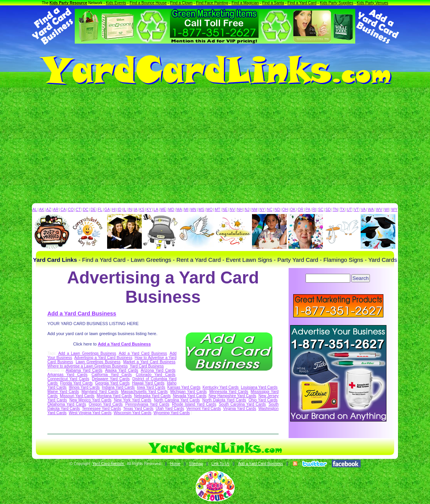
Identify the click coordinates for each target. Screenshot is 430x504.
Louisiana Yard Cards (259, 387)
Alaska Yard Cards (122, 370)
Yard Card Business (147, 366)
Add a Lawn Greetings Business (87, 353)
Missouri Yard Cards (77, 396)
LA (156, 210)
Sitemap (196, 464)
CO (71, 210)
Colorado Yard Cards (155, 375)
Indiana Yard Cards (118, 387)
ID (119, 210)
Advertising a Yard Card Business (103, 358)
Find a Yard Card (302, 3)
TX (342, 210)
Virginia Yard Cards (240, 409)
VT (357, 210)
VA (364, 210)
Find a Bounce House (148, 3)
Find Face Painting (212, 3)
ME (163, 210)
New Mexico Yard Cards (90, 400)
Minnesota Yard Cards (229, 392)
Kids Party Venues (373, 3)
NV (232, 210)
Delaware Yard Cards (111, 379)
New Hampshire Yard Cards (232, 396)
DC (86, 210)
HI (114, 210)
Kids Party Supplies (337, 3)
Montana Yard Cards (114, 396)
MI (186, 210)
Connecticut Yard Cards (68, 379)
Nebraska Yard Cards (152, 396)
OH (285, 210)
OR (301, 210)
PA (308, 210)
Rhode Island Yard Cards (194, 404)
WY (394, 210)
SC (321, 210)
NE (225, 210)
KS (142, 210)
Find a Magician (245, 3)
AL (35, 210)
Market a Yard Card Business (149, 362)
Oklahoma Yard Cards (67, 404)
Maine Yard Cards (63, 392)
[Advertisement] (215, 145)
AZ (49, 210)
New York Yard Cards (133, 400)
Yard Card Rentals (109, 464)
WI (386, 210)
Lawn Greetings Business (98, 362)
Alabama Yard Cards (84, 370)
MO (210, 210)
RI (314, 210)
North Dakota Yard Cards (224, 400)
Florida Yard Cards (76, 383)
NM (255, 210)
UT (349, 210)
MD (171, 210)
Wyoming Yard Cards (172, 413)
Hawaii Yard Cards (148, 383)
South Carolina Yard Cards (242, 404)
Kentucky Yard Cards (221, 387)
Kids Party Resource (69, 3)
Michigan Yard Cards (189, 392)
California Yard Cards (112, 375)
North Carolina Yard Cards (177, 400)
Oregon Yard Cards (106, 404)
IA (135, 210)
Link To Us (221, 464)
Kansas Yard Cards (184, 387)
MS (201, 210)
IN (130, 210)
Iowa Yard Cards (151, 387)
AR (56, 210)
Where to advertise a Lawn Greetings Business (87, 366)
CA (63, 210)
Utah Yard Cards (170, 409)
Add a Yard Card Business (82, 314)
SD (328, 210)
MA (179, 210)
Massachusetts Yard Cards (144, 392)
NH (240, 210)
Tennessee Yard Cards (102, 409)
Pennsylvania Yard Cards (147, 404)
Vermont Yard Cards (203, 409)
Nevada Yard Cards (190, 396)
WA (371, 210)
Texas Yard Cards (138, 409)
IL (125, 210)
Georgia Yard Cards (113, 383)
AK (41, 210)
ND (277, 210)
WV (379, 210)
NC (270, 210)
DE (93, 210)
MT (217, 210)
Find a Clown (181, 3)
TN (335, 210)
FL (100, 210)
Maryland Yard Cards (100, 392)
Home (175, 464)
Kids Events (116, 3)
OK (293, 210)
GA (107, 210)
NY (262, 210)
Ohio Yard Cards (263, 400)
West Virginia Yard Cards (90, 413)
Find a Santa (273, 3)
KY (149, 210)
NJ (247, 210)
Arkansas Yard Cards (67, 375)
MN (193, 210)
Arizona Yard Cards (158, 370)
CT (78, 210)
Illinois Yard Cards (84, 387)
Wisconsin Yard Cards (133, 413)
